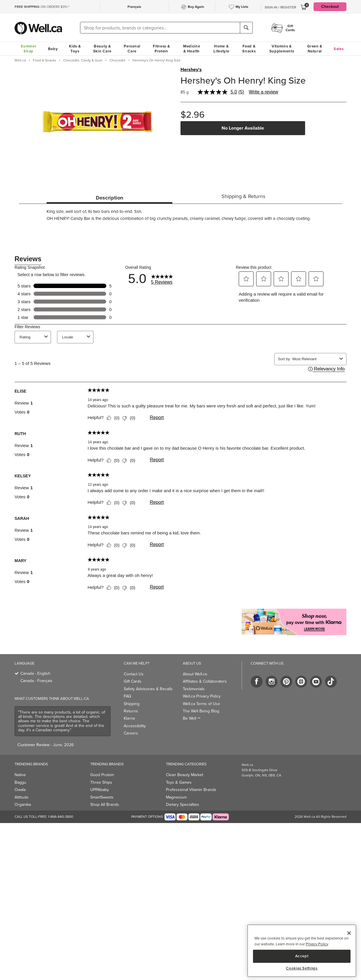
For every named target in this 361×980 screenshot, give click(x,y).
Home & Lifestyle (221, 49)
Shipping (132, 704)
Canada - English (35, 673)
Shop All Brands (105, 805)
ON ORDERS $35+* (42, 7)
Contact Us (134, 674)
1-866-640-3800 (61, 817)
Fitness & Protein (161, 49)
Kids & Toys (75, 49)
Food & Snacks (249, 49)
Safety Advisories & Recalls (148, 689)
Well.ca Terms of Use (201, 704)
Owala (20, 790)
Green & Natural (315, 49)
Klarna (129, 718)
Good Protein (102, 775)
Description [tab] (109, 198)
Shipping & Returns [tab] (243, 196)
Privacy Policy (317, 944)
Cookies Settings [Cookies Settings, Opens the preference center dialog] (302, 968)
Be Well (192, 718)
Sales (339, 49)
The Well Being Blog (201, 711)
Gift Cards (133, 681)
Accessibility (135, 726)
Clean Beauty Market (185, 775)
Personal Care (132, 49)
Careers (131, 733)
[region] (302, 951)
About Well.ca (195, 674)
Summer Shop (29, 49)
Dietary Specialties (183, 805)
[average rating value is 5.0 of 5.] (218, 92)
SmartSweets (102, 797)
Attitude (22, 797)
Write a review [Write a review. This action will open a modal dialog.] (263, 92)
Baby (53, 49)
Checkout (330, 7)
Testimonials (194, 689)
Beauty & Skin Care (102, 49)
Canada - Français (36, 681)
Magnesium (176, 797)
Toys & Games (179, 782)
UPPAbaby (100, 790)
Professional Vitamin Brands (191, 790)
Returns (131, 711)
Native (20, 775)
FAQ (128, 696)
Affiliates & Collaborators (205, 681)
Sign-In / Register (280, 7)
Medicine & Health (192, 49)
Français (134, 7)
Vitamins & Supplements (282, 49)
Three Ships (101, 782)
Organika (23, 805)
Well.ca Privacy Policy (202, 696)
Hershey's (191, 70)
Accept (302, 956)
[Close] (349, 933)
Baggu (20, 782)
